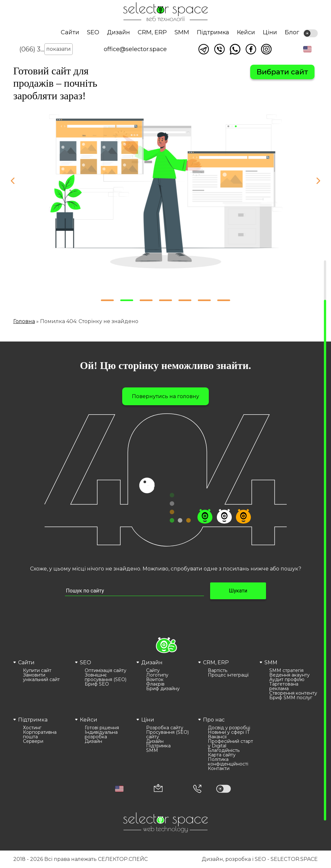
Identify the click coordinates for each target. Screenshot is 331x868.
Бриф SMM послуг (291, 698)
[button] (307, 49)
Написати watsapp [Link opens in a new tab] (235, 49)
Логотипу (157, 675)
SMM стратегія (286, 670)
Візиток (155, 679)
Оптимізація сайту (106, 670)
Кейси (246, 32)
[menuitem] (42, 679)
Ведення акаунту (289, 675)
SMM (182, 32)
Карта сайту (222, 755)
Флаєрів (155, 684)
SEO (93, 32)
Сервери (33, 741)
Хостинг (32, 728)
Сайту (153, 670)
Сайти (70, 32)
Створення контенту (293, 693)
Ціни (270, 32)
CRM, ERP (152, 32)
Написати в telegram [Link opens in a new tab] (204, 49)
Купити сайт (37, 670)
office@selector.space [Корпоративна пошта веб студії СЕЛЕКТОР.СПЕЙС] (135, 49)
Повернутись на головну (165, 396)
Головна (24, 321)
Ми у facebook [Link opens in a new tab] (251, 49)
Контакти (219, 768)
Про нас (214, 720)
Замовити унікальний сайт (41, 677)
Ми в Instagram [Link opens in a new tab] (266, 49)
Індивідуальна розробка (101, 734)
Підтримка (213, 32)
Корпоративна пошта (40, 734)
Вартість (218, 670)
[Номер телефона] (197, 789)
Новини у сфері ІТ (229, 732)
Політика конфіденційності (228, 762)
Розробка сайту (165, 728)
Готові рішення (102, 728)
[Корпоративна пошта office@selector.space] (158, 789)
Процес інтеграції (228, 675)
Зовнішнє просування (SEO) (106, 677)
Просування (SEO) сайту (167, 734)
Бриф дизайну (163, 689)
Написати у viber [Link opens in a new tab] (219, 49)
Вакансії (217, 737)
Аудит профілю (287, 679)
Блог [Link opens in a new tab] (292, 32)
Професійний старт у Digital (230, 743)
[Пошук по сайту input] (134, 591)
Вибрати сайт (282, 72)
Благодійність (224, 750)
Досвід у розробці (229, 728)
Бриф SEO (97, 684)
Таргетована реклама (284, 686)
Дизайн (118, 32)
